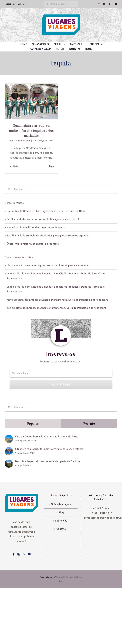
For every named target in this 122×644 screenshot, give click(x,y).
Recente (89, 424)
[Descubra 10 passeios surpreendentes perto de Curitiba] (9, 462)
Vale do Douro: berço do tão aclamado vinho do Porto (47, 437)
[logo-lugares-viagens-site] (61, 16)
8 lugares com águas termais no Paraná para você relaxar (55, 265)
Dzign (61, 581)
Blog (61, 513)
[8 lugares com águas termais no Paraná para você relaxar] (9, 449)
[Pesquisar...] (61, 189)
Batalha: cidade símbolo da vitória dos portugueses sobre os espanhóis (49, 236)
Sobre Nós (61, 521)
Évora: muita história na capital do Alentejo (33, 244)
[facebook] (99, 4)
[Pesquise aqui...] (61, 4)
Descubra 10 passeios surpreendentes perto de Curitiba (48, 461)
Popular (33, 424)
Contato (61, 529)
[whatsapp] (110, 4)
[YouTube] (29, 554)
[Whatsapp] (24, 554)
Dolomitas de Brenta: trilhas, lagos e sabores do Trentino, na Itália (46, 211)
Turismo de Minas (74, 577)
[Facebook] (14, 554)
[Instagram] (19, 554)
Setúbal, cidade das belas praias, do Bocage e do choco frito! (43, 219)
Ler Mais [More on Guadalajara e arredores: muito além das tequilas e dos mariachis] (14, 166)
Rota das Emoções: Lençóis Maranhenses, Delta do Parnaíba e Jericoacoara (63, 300)
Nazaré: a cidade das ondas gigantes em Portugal (36, 227)
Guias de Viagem (61, 504)
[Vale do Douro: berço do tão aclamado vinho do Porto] (9, 437)
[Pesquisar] (47, 4)
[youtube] (116, 4)
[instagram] (105, 4)
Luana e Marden (22, 141)
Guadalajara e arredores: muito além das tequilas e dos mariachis (31, 130)
